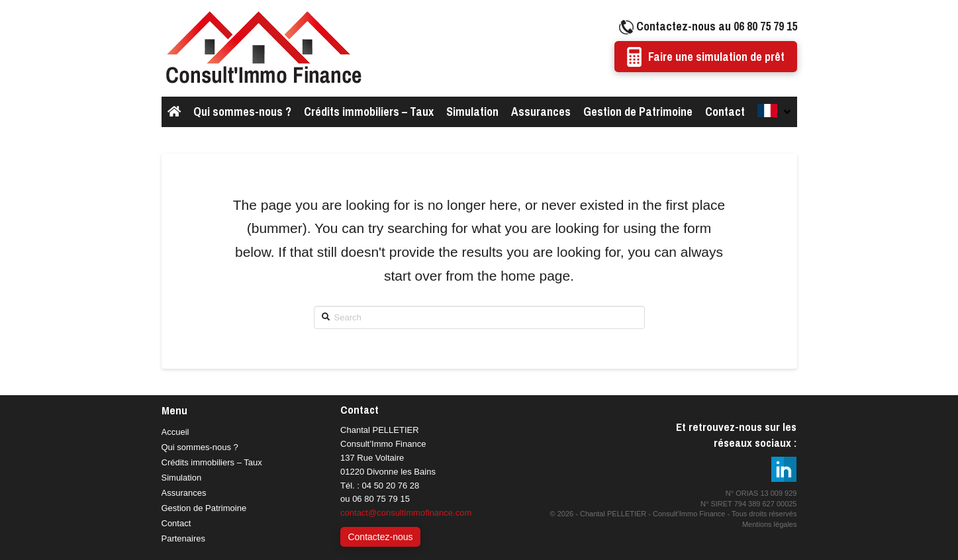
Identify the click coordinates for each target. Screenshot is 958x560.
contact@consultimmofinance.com (406, 513)
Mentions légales (770, 524)
